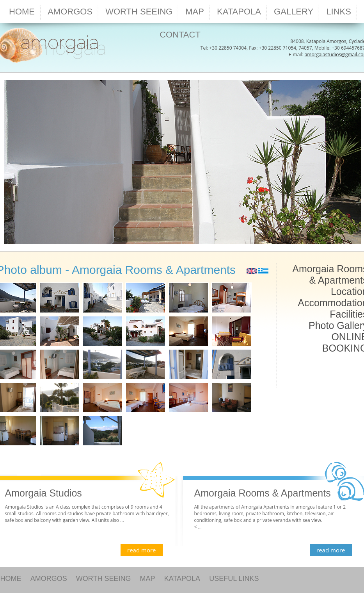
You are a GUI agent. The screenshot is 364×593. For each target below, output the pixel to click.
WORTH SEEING (104, 579)
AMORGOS (49, 579)
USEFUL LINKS (234, 579)
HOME (22, 12)
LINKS (339, 12)
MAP (148, 579)
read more (141, 550)
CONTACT (180, 35)
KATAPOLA (182, 579)
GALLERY (294, 12)
